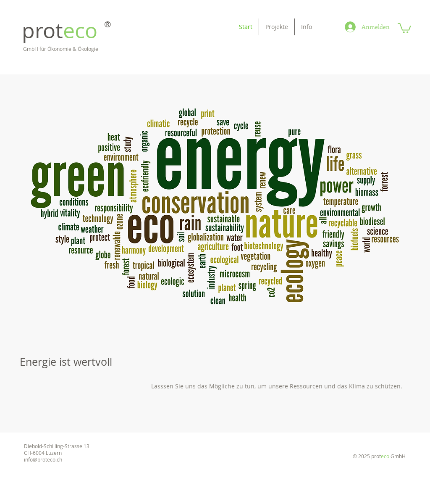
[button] (404, 28)
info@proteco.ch (43, 459)
